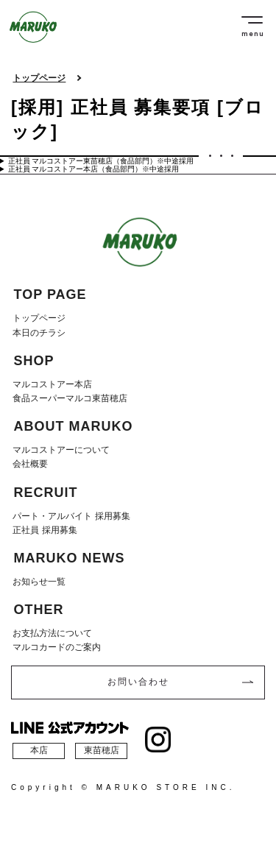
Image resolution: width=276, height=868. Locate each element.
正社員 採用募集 (45, 530)
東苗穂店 (102, 750)
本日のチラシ (39, 333)
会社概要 (30, 464)
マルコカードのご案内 (57, 647)
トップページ (39, 78)
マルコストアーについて (61, 450)
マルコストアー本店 (52, 384)
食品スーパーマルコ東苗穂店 (70, 398)
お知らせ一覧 (39, 582)
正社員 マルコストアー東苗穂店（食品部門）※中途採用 (101, 161)
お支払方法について (52, 633)
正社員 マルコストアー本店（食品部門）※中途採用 (94, 169)
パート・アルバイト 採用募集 (71, 516)
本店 (39, 750)
